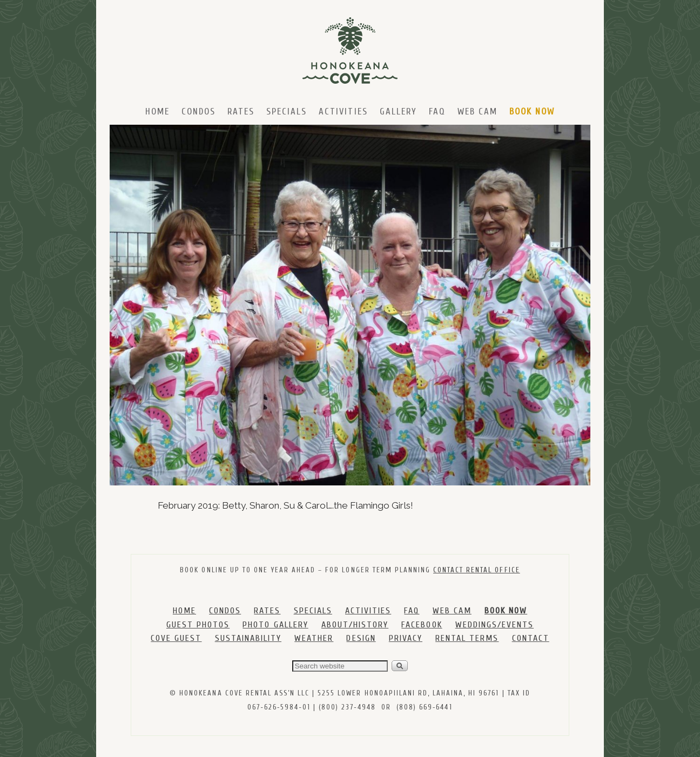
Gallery (398, 111)
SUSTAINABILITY (248, 638)
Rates (241, 111)
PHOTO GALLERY (275, 625)
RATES (267, 611)
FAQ (437, 111)
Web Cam (477, 111)
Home (157, 111)
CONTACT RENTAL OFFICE (477, 570)
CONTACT (531, 638)
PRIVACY (406, 638)
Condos (198, 111)
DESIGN (361, 638)
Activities (343, 111)
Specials (287, 111)
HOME (184, 611)
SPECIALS (313, 611)
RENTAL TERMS (467, 638)
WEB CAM (452, 611)
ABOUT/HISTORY (355, 625)
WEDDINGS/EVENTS (494, 625)
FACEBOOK (422, 625)
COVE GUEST (176, 638)
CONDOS (225, 611)
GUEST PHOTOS (198, 625)
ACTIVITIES (368, 611)
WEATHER (314, 638)
